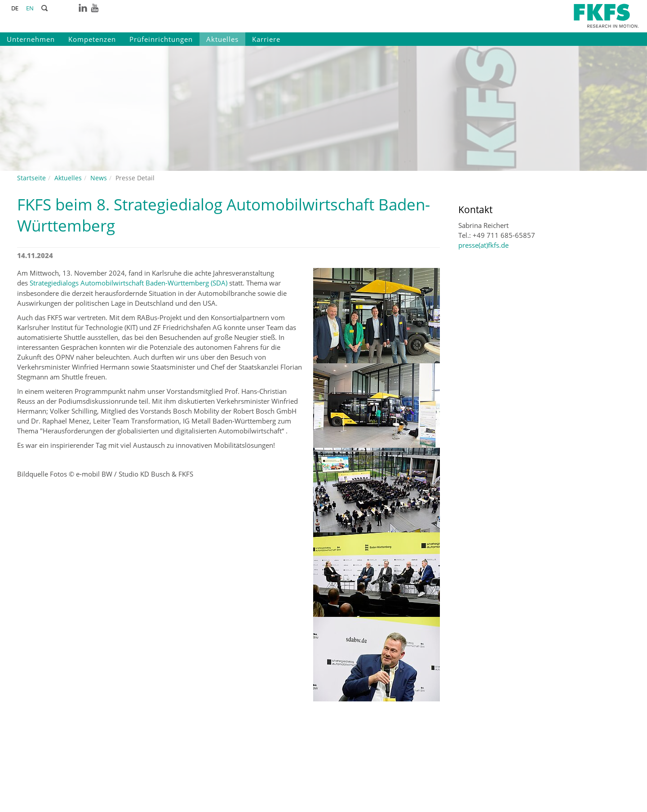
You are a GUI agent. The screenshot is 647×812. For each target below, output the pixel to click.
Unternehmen (31, 39)
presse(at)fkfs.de (483, 245)
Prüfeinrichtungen (161, 39)
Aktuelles (222, 39)
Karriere (266, 39)
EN (30, 8)
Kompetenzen (92, 39)
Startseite (31, 178)
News (99, 178)
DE (15, 8)
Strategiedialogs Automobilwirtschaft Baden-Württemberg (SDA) (129, 283)
